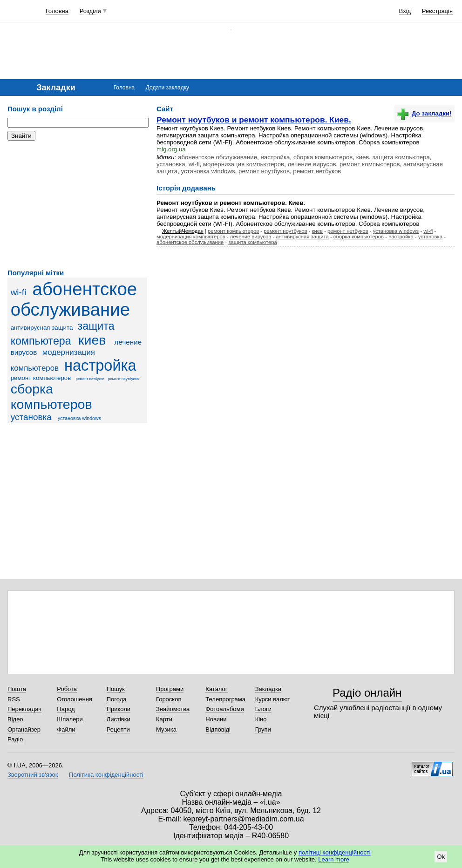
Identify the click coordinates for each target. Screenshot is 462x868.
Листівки (119, 719)
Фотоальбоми (224, 709)
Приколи (119, 709)
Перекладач (24, 709)
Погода (117, 699)
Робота (67, 689)
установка (31, 417)
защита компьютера (401, 157)
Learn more (333, 859)
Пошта (17, 689)
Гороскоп (169, 699)
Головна (57, 11)
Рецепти (118, 729)
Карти (164, 719)
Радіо (15, 739)
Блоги (263, 709)
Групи (263, 729)
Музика (166, 729)
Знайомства (173, 709)
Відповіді (218, 729)
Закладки (268, 689)
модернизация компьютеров (244, 164)
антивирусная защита (42, 328)
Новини (216, 719)
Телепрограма (225, 699)
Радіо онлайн (367, 693)
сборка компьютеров (51, 397)
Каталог (216, 689)
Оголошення (75, 699)
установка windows (79, 418)
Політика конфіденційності (106, 775)
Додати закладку (167, 88)
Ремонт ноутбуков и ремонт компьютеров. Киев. (254, 120)
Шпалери (70, 719)
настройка (100, 366)
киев (92, 340)
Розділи (90, 11)
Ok (441, 857)
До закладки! (424, 113)
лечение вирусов (312, 164)
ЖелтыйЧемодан (183, 231)
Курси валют (273, 699)
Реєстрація (437, 11)
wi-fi (19, 292)
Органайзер (24, 729)
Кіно (261, 719)
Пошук (116, 689)
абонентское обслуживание (74, 299)
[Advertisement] (77, 205)
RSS (14, 699)
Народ (66, 709)
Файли (66, 729)
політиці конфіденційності (335, 852)
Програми (170, 689)
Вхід (405, 11)
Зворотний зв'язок (33, 775)
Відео (15, 719)
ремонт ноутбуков (123, 379)
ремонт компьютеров (41, 378)
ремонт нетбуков (90, 379)
